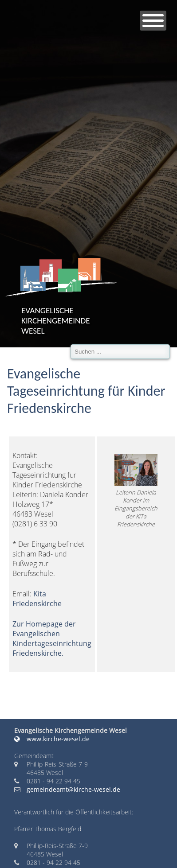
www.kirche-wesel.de (52, 739)
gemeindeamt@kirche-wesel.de (73, 789)
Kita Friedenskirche (37, 599)
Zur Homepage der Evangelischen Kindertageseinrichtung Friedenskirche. (52, 638)
